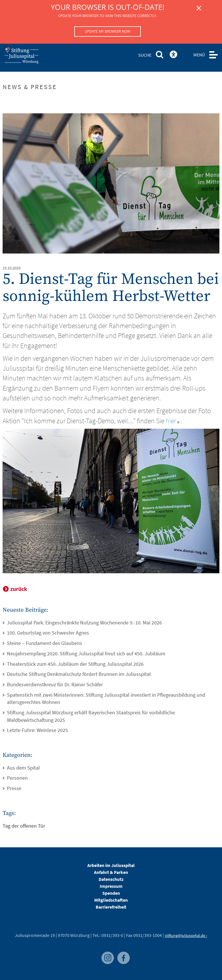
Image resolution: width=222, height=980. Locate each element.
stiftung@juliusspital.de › (186, 935)
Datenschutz (111, 879)
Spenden (111, 893)
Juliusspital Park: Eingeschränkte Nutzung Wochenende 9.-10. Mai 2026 (84, 623)
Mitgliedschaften (111, 900)
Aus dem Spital (23, 768)
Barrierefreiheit (111, 907)
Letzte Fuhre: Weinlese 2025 (37, 730)
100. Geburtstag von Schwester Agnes (48, 633)
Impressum (111, 886)
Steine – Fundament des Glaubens (45, 643)
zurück (19, 589)
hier (173, 421)
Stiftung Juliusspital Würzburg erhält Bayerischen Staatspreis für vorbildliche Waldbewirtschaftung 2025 (91, 716)
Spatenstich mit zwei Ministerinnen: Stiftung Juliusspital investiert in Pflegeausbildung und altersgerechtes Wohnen (106, 699)
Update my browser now (108, 31)
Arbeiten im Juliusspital (111, 865)
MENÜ (199, 55)
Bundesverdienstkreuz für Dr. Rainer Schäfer (55, 684)
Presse (14, 788)
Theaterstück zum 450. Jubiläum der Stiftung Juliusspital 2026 (75, 664)
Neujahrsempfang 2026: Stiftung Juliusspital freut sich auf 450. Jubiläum (86, 653)
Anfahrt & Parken (111, 872)
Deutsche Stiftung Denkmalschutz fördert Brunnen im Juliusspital (79, 674)
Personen (17, 778)
